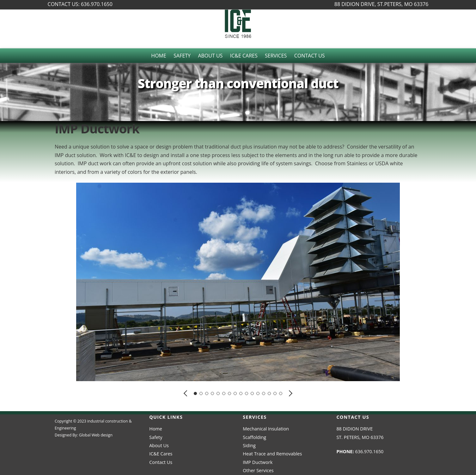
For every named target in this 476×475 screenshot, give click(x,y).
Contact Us (310, 56)
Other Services (258, 470)
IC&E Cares (244, 56)
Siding (249, 445)
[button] (186, 393)
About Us (210, 56)
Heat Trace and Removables (272, 454)
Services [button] (276, 56)
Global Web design (96, 435)
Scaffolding (254, 437)
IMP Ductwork (258, 462)
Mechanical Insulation (266, 429)
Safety (182, 56)
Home (159, 56)
